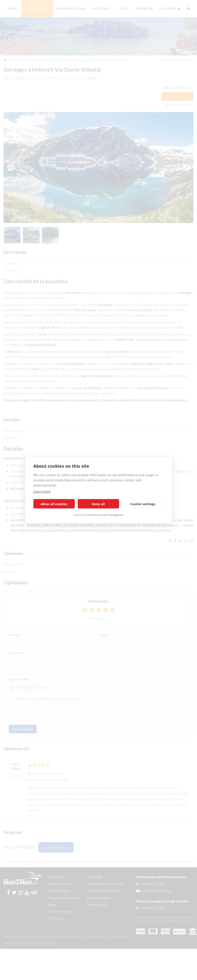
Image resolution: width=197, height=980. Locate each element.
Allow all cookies (54, 504)
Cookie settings (143, 504)
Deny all (98, 504)
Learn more (42, 491)
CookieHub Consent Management (105, 515)
